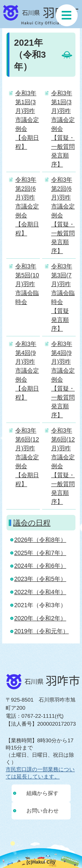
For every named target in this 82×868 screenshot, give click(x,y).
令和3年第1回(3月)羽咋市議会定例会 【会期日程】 (27, 120)
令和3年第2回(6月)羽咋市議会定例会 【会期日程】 (27, 206)
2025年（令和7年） (40, 553)
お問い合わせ (43, 811)
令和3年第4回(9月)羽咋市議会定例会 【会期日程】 (27, 371)
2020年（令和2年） (40, 618)
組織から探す (43, 793)
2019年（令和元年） (41, 631)
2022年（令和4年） (40, 592)
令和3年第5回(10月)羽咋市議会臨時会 (27, 284)
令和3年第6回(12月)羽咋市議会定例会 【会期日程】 (27, 457)
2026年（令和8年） (40, 540)
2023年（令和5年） (40, 579)
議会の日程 (32, 523)
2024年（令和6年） (40, 566)
